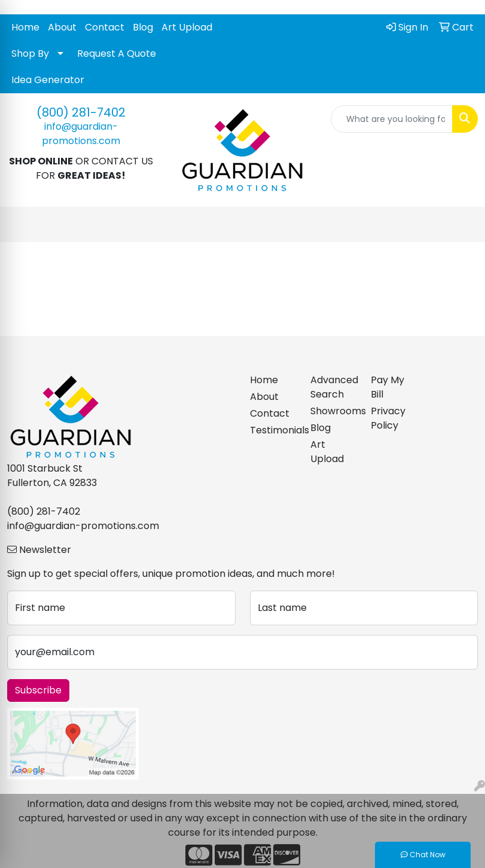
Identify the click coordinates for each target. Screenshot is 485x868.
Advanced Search (333, 387)
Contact (105, 27)
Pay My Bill (388, 387)
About (62, 27)
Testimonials (273, 430)
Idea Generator (48, 80)
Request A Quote (117, 54)
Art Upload (187, 27)
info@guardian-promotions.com (81, 134)
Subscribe (38, 690)
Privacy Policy (388, 418)
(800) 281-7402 (81, 112)
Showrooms (333, 411)
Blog (143, 27)
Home (25, 27)
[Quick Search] (392, 119)
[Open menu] (461, 225)
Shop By (30, 54)
